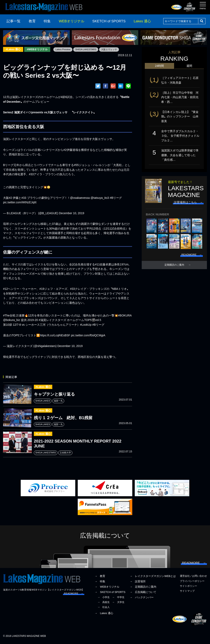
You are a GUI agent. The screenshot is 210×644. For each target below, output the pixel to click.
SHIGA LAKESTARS (90, 49)
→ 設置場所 (138, 583)
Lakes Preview (66, 49)
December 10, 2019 (72, 213)
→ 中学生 (118, 599)
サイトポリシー (188, 588)
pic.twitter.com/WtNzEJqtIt (20, 203)
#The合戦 (9, 316)
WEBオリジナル (72, 21)
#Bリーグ (116, 198)
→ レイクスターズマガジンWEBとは (153, 578)
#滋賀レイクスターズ (52, 320)
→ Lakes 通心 (104, 615)
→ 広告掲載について (143, 594)
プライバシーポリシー (192, 583)
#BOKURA (125, 316)
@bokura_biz (12, 320)
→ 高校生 (104, 604)
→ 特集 (100, 583)
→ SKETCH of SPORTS (110, 594)
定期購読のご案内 (174, 268)
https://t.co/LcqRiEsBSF (55, 336)
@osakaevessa (80, 198)
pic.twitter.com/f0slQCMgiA (88, 336)
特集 (47, 21)
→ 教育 (100, 578)
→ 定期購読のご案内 (143, 589)
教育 (32, 21)
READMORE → (74, 595)
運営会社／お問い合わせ (193, 578)
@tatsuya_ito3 (100, 198)
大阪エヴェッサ (115, 49)
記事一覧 (14, 21)
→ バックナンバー (142, 599)
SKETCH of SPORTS (109, 21)
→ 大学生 (118, 604)
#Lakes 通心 (14, 49)
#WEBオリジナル (39, 49)
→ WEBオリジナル (107, 589)
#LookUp (86, 325)
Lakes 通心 (142, 21)
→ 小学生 (104, 599)
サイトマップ (187, 593)
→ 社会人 (104, 609)
